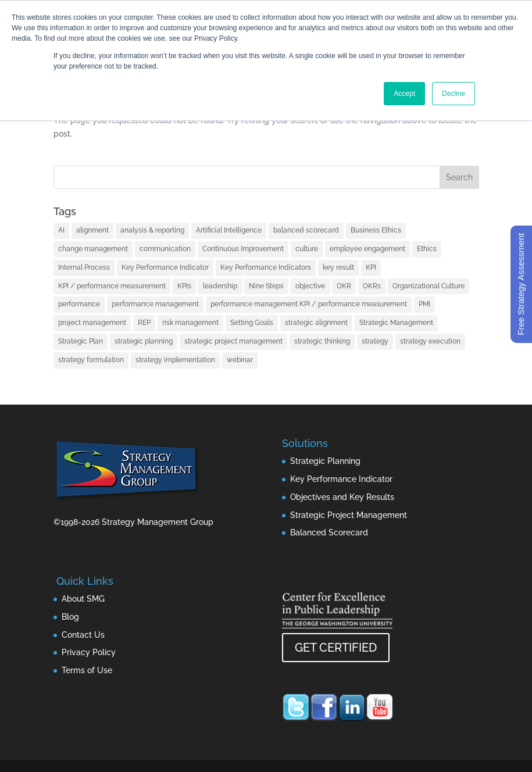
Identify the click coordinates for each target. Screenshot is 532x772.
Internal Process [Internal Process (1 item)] (84, 267)
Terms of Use (87, 670)
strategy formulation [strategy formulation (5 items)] (91, 360)
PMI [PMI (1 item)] (424, 304)
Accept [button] (404, 94)
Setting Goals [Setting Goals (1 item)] (252, 323)
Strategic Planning (325, 461)
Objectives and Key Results (342, 497)
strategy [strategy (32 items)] (375, 341)
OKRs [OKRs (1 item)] (372, 286)
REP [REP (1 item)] (144, 323)
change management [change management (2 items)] (93, 249)
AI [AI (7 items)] (61, 230)
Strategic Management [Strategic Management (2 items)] (396, 323)
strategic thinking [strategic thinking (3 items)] (322, 341)
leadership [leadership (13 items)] (220, 286)
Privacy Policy (89, 652)
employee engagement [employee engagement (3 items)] (367, 249)
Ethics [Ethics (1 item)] (427, 249)
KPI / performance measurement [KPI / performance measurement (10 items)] (112, 286)
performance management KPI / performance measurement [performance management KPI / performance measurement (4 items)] (309, 304)
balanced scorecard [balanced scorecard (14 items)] (306, 230)
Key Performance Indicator (341, 479)
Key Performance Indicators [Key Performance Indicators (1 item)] (266, 267)
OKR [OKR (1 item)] (344, 286)
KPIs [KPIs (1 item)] (184, 286)
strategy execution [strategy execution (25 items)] (430, 341)
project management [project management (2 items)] (92, 323)
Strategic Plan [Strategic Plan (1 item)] (81, 341)
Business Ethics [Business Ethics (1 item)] (376, 230)
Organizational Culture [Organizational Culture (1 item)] (429, 286)
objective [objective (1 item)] (310, 286)
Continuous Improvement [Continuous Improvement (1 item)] (243, 249)
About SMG (83, 599)
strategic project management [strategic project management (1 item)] (233, 341)
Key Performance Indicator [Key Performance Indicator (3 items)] (165, 267)
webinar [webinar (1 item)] (240, 360)
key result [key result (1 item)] (338, 267)
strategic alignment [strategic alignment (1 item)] (316, 323)
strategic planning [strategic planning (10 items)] (144, 341)
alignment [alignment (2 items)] (92, 230)
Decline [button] (454, 94)
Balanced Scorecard (329, 532)
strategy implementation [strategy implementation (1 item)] (175, 360)
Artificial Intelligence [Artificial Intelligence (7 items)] (229, 230)
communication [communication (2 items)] (165, 249)
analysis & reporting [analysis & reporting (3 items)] (152, 230)
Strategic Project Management (349, 515)
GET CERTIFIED (336, 648)
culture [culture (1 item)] (307, 249)
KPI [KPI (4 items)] (371, 267)
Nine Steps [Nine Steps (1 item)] (266, 286)
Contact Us (83, 635)
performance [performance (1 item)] (79, 304)
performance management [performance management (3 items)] (155, 304)
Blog (70, 617)
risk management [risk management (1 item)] (190, 323)
